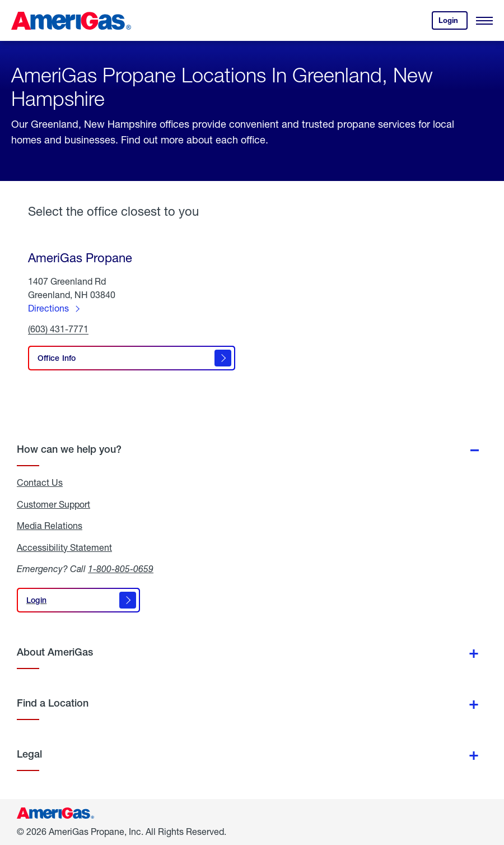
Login (453, 23)
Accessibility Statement (64, 547)
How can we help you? (69, 449)
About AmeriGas (55, 652)
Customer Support (53, 504)
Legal (29, 754)
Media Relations (50, 526)
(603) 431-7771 (58, 329)
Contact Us (40, 482)
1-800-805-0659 (121, 568)
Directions (48, 308)
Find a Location (53, 703)
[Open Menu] (484, 21)
